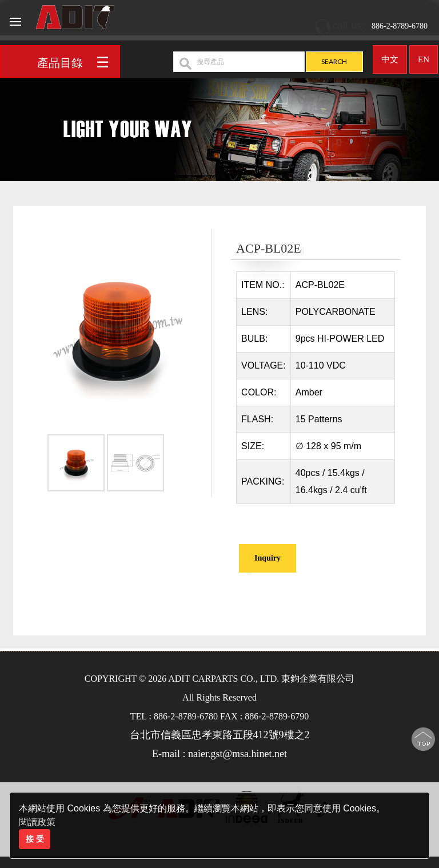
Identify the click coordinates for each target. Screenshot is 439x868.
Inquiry (268, 558)
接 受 (35, 839)
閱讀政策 (37, 822)
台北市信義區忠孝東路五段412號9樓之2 (220, 735)
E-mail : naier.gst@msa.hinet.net (219, 754)
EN (424, 55)
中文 (390, 55)
